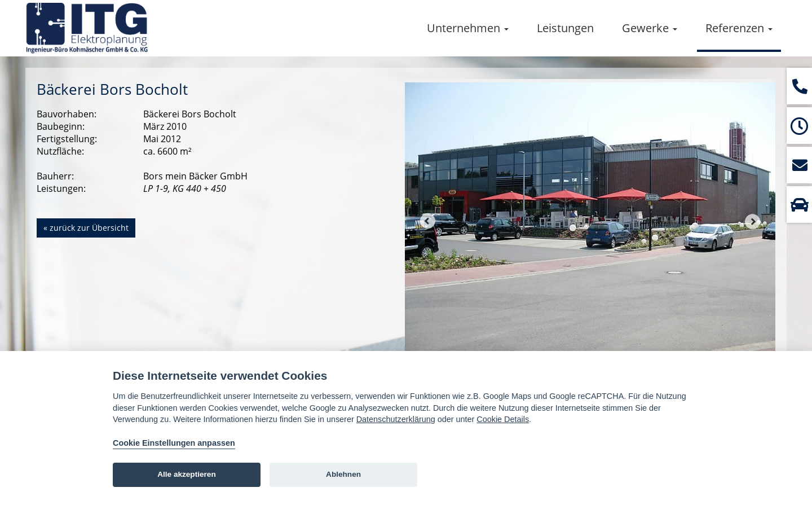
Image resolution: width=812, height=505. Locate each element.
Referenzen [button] (739, 28)
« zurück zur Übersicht (86, 228)
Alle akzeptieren (187, 474)
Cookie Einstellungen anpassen (174, 443)
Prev (427, 221)
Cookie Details (503, 419)
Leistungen (565, 28)
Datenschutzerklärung (396, 419)
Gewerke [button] (650, 28)
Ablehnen (343, 474)
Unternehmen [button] (468, 28)
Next (753, 221)
